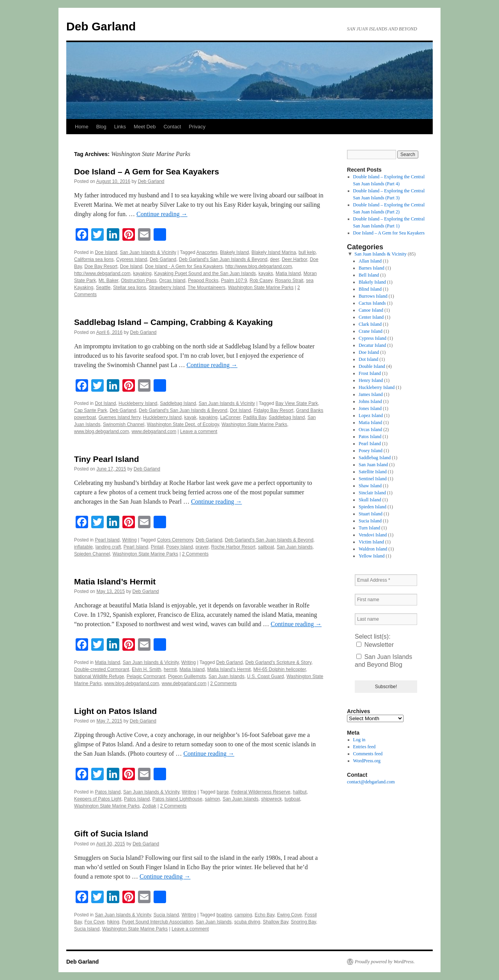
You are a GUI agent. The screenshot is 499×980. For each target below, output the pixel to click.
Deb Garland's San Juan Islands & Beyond (223, 259)
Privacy (197, 127)
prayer (202, 547)
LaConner (230, 417)
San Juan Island (373, 465)
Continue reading (162, 214)
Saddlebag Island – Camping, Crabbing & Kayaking (173, 322)
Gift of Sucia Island (111, 834)
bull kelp (307, 252)
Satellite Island (373, 472)
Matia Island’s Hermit (115, 581)
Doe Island (106, 252)
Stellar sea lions (130, 288)
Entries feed (365, 747)
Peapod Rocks (203, 281)
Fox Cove (94, 922)
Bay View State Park (296, 403)
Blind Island (370, 289)
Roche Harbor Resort (233, 547)
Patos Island (108, 792)
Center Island (371, 317)
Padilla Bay (254, 417)
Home (82, 127)
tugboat (292, 799)
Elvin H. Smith (146, 669)
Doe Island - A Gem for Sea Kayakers (184, 266)
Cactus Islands (372, 303)
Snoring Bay (303, 922)
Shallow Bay (275, 922)
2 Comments (195, 554)
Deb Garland (101, 26)
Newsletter (375, 645)
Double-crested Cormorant (102, 669)
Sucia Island (166, 915)
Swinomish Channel (124, 424)
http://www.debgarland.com (102, 273)
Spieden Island (372, 507)
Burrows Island (373, 296)
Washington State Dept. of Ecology (183, 424)
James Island (371, 394)
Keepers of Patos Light (98, 799)
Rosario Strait (289, 281)
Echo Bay (264, 915)
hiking (113, 922)
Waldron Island (373, 549)
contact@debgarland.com (371, 782)
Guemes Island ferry (119, 417)
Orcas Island (172, 281)
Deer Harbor (295, 259)
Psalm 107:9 (234, 281)
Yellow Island (372, 556)
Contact (172, 127)
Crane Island (371, 331)
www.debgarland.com (154, 431)
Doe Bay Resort (101, 266)
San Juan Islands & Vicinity (148, 252)
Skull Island (370, 500)
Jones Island (370, 408)
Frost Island (370, 373)
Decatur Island (372, 345)
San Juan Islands (295, 547)
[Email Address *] (386, 580)
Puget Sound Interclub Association (158, 922)
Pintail (157, 547)
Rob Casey (261, 281)
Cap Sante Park (91, 410)
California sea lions (94, 259)
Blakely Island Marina (274, 252)
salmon (213, 799)
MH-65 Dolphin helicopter (280, 669)
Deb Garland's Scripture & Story (278, 662)
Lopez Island (371, 415)
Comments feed (368, 754)
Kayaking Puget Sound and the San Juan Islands (205, 273)
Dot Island (105, 403)
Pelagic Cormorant (146, 676)
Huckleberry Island (138, 403)
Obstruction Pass (139, 281)
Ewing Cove (289, 915)
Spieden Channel (92, 554)
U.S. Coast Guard (266, 676)
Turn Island (369, 528)
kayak (190, 417)
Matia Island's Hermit (229, 669)
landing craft (108, 547)
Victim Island (371, 542)
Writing (129, 540)
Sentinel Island (373, 479)
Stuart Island (371, 514)
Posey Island (180, 547)
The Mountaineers (206, 288)
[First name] (386, 600)
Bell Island (369, 275)
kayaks (266, 273)
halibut (300, 792)
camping (243, 915)
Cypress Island (132, 259)
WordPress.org (367, 761)
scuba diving (247, 922)
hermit (170, 669)
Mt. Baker (109, 281)
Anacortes (207, 252)
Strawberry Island (167, 288)
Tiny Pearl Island (107, 459)
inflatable (83, 547)
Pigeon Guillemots (187, 676)
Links (120, 127)
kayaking (142, 273)
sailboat (266, 547)
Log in (359, 740)
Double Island (372, 366)
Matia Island (288, 273)
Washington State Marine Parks (261, 288)
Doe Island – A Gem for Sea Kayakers (147, 171)
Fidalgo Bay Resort (274, 410)
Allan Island (370, 261)
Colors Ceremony (175, 540)
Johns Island (370, 401)
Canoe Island (371, 310)
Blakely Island (234, 252)
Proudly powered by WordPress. (385, 962)
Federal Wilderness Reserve (261, 792)
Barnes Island (372, 268)
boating (224, 915)
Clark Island (370, 324)
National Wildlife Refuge (99, 676)
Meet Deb (145, 127)
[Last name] (386, 619)
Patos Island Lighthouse (177, 799)
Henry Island (371, 380)
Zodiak (149, 806)
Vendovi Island (373, 535)
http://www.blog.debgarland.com (259, 266)
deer (275, 259)
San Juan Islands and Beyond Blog (383, 661)
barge (223, 792)
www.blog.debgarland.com (102, 431)
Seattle (103, 288)
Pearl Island (107, 540)
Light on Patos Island (115, 711)
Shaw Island (370, 486)
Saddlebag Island (178, 403)
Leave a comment (199, 431)
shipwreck (272, 799)
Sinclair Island (372, 493)
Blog (101, 127)
